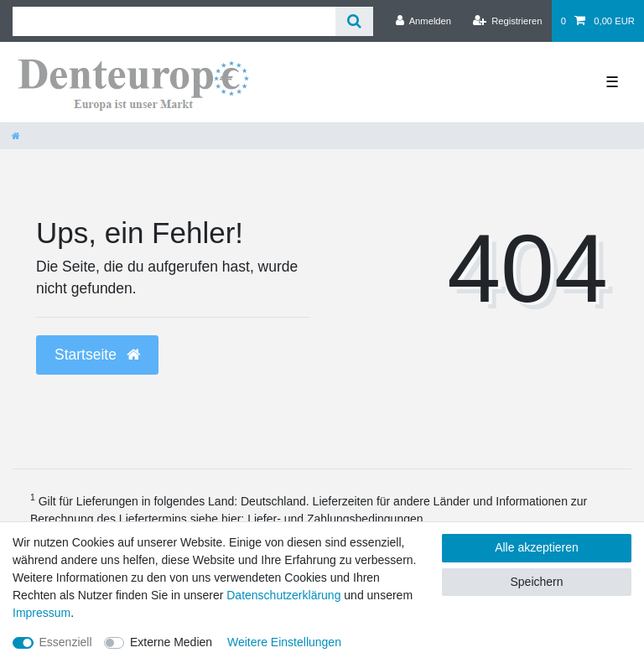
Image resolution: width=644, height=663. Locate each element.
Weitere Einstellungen (284, 642)
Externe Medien (171, 642)
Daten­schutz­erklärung (283, 595)
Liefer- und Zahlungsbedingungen (335, 519)
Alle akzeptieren (537, 547)
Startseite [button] (97, 355)
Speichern (536, 582)
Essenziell (66, 642)
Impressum (42, 613)
